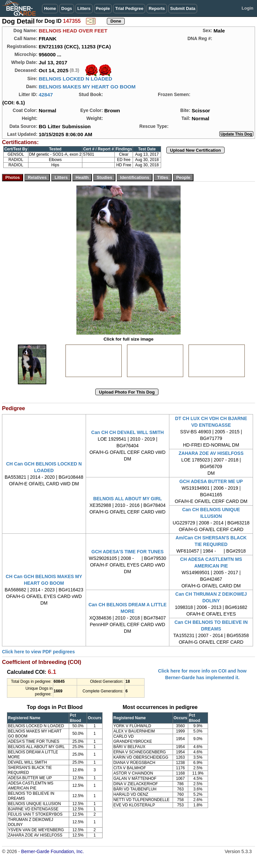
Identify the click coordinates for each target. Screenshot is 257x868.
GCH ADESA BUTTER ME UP (211, 481)
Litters (84, 8)
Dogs (67, 8)
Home (50, 8)
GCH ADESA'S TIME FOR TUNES (127, 552)
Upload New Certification (195, 150)
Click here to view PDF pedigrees (38, 652)
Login (248, 8)
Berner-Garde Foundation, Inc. (53, 851)
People (103, 8)
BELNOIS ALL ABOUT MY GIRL (128, 499)
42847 (46, 95)
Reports (157, 8)
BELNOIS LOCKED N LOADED (75, 79)
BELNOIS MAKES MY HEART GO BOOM (87, 87)
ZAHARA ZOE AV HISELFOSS (211, 453)
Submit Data (183, 8)
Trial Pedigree (129, 8)
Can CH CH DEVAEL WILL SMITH (128, 432)
